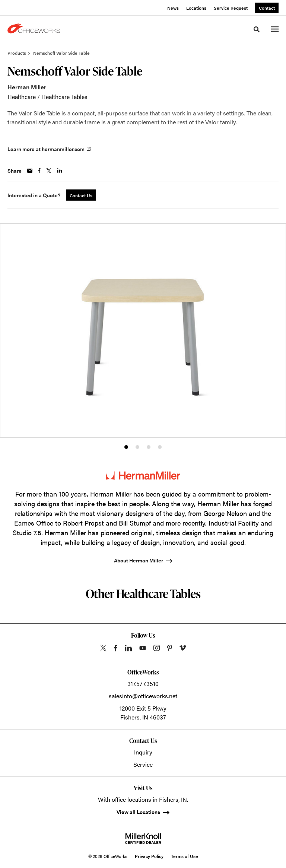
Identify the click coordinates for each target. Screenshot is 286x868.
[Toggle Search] (257, 29)
